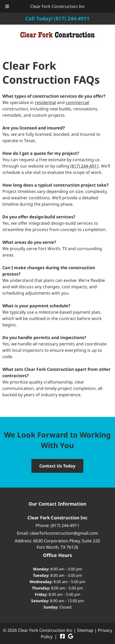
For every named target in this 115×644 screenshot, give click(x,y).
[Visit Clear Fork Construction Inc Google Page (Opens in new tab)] (71, 637)
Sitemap (85, 630)
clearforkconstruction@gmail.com (64, 533)
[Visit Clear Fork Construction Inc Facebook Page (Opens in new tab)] (63, 637)
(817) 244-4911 (85, 166)
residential (45, 102)
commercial (77, 102)
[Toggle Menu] (7, 6)
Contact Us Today (57, 466)
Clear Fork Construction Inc (58, 6)
